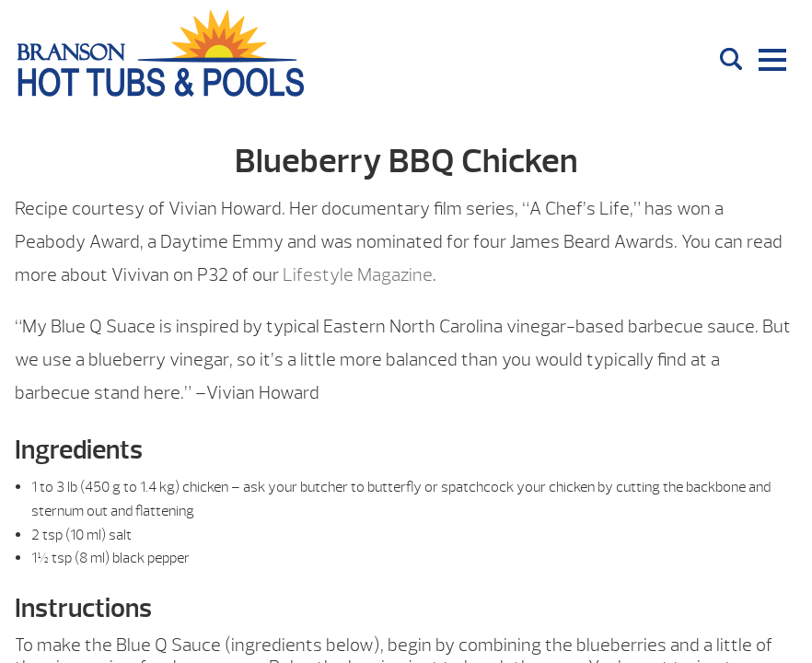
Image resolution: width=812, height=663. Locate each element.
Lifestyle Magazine (358, 275)
